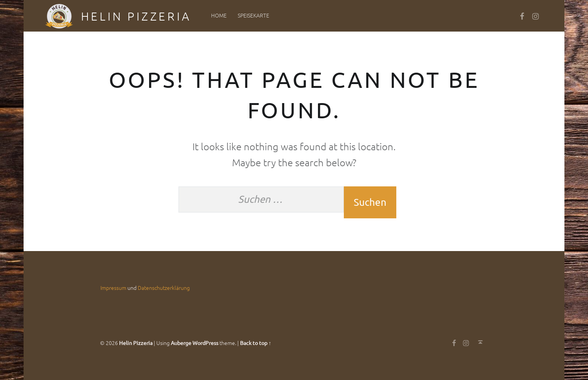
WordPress (205, 343)
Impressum (113, 288)
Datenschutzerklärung (164, 288)
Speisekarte (253, 15)
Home (219, 15)
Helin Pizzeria (136, 16)
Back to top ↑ (256, 343)
